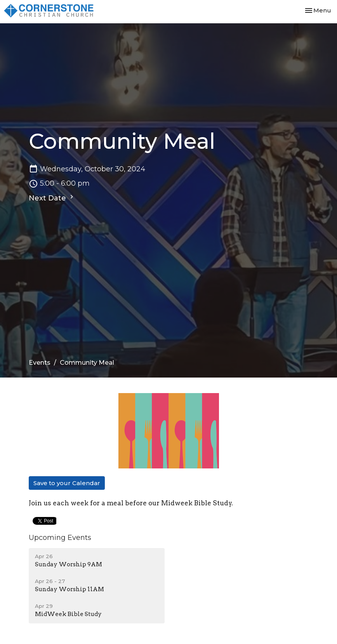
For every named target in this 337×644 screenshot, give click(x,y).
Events (40, 363)
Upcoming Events (60, 538)
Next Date (52, 198)
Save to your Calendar (67, 483)
